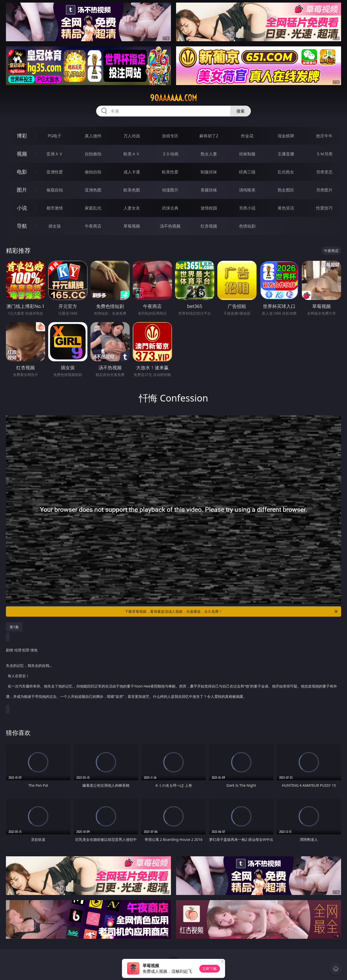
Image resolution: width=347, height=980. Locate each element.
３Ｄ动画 (170, 154)
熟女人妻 (209, 154)
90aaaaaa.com (173, 98)
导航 (22, 226)
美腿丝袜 (209, 190)
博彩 (22, 136)
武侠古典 (170, 208)
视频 (22, 154)
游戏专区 (170, 136)
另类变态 (324, 172)
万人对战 (132, 136)
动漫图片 (170, 190)
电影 (22, 172)
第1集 (14, 627)
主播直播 (286, 154)
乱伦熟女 (286, 172)
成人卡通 (132, 172)
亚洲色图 (93, 190)
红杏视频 (209, 226)
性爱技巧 (324, 208)
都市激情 (55, 208)
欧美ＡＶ (132, 154)
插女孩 (55, 226)
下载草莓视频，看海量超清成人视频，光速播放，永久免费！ (232, 612)
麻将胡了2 (209, 136)
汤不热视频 (170, 226)
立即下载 (210, 969)
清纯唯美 (247, 190)
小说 (22, 208)
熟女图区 (286, 190)
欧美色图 (132, 190)
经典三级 (247, 172)
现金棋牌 (286, 136)
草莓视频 (132, 226)
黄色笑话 (286, 208)
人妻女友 (132, 208)
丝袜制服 (247, 154)
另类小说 (247, 208)
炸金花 (247, 136)
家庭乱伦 (93, 208)
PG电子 (55, 136)
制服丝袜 (209, 172)
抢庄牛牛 (324, 136)
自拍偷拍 (93, 154)
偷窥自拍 (55, 190)
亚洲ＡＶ (55, 154)
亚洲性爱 (55, 172)
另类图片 (324, 190)
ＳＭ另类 (324, 154)
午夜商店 (93, 226)
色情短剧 (247, 226)
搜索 (241, 111)
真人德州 (93, 136)
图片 (22, 190)
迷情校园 (209, 208)
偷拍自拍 (93, 172)
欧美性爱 (170, 172)
